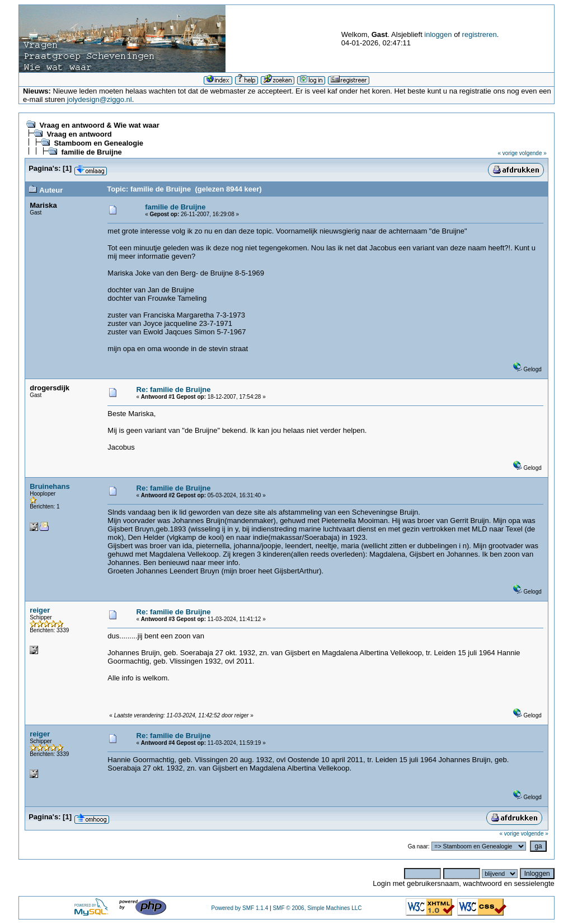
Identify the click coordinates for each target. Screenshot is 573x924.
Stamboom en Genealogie (98, 143)
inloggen (438, 34)
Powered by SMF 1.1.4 (240, 908)
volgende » (533, 153)
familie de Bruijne (91, 152)
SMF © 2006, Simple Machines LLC (317, 908)
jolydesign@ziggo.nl (100, 99)
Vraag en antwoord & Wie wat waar (99, 125)
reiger (40, 610)
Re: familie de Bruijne (174, 389)
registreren (480, 34)
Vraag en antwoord (79, 134)
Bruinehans (50, 486)
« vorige (508, 153)
